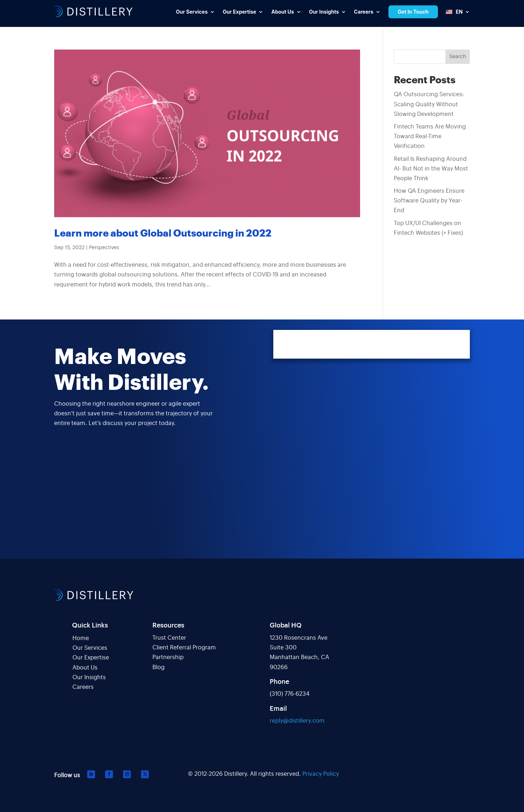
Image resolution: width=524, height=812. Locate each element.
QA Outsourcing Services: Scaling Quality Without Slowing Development (429, 104)
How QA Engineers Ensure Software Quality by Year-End (429, 201)
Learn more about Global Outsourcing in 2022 (163, 234)
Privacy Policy (321, 774)
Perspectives (104, 248)
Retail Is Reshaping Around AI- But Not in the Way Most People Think (431, 169)
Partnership (168, 657)
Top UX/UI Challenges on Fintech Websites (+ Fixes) (428, 228)
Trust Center (169, 638)
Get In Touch (413, 12)
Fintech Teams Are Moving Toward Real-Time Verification (430, 136)
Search (458, 57)
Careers (83, 687)
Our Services (90, 648)
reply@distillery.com (297, 721)
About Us (85, 668)
